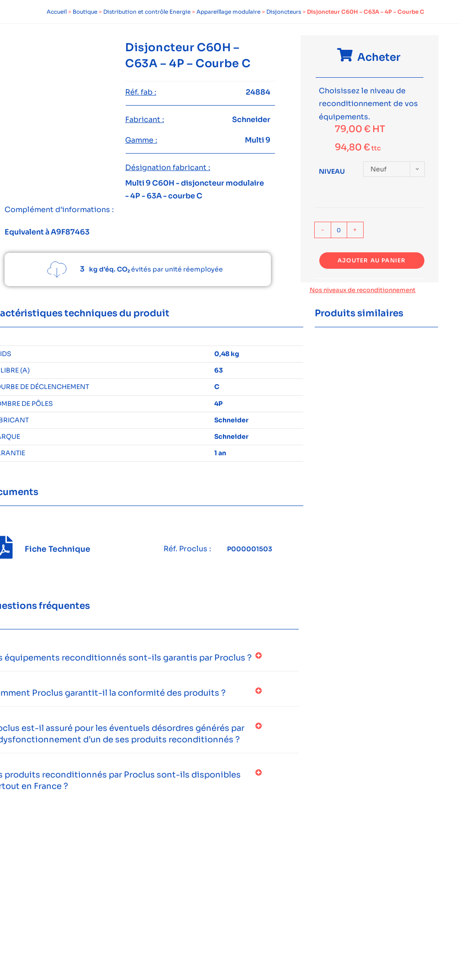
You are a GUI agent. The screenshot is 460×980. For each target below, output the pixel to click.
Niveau (332, 171)
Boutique (85, 12)
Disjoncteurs (284, 12)
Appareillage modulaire (228, 12)
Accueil (57, 12)
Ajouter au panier (372, 260)
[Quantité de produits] (339, 230)
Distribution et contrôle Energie (147, 12)
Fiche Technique (58, 549)
